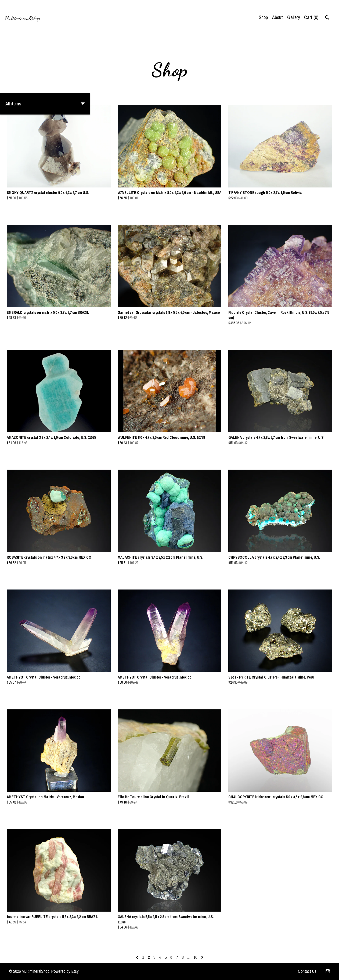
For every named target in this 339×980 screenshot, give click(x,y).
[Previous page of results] (138, 957)
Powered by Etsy (65, 971)
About (277, 17)
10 (195, 957)
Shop (263, 17)
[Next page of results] (202, 957)
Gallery (293, 17)
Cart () (311, 17)
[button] (45, 104)
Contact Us (307, 971)
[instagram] (328, 971)
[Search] (327, 18)
